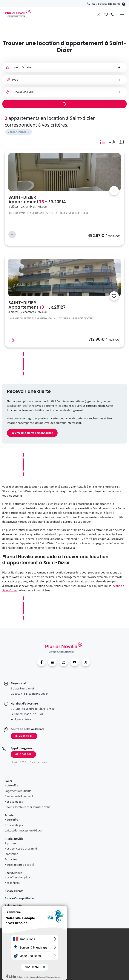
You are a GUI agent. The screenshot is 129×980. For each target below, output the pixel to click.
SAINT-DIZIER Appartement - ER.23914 (37, 200)
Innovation (11, 854)
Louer (8, 781)
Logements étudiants (18, 791)
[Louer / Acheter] (64, 67)
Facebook (41, 662)
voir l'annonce (12, 235)
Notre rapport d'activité (19, 865)
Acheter (10, 815)
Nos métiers (12, 883)
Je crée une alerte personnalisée (32, 433)
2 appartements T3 (19, 132)
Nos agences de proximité (21, 849)
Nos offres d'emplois (18, 877)
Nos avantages (14, 802)
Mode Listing (102, 142)
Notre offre (11, 785)
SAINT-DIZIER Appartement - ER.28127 (37, 305)
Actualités (11, 859)
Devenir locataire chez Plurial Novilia (27, 807)
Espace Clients (14, 891)
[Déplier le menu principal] (122, 14)
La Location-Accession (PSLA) (23, 831)
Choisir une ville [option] (24, 92)
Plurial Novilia (14, 839)
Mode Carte (121, 142)
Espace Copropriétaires (20, 898)
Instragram (64, 662)
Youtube (75, 662)
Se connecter (99, 15)
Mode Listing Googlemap (112, 142)
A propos (10, 843)
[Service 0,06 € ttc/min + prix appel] (124, 4)
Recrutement (13, 873)
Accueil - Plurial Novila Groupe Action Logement (18, 14)
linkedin (52, 662)
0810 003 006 (23, 754)
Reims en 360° (14, 906)
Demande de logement (19, 796)
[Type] (64, 80)
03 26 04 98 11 (24, 736)
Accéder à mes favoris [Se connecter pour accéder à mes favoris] (106, 15)
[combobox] (64, 92)
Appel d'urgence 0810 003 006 (106, 4)
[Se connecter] (114, 191)
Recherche (113, 15)
